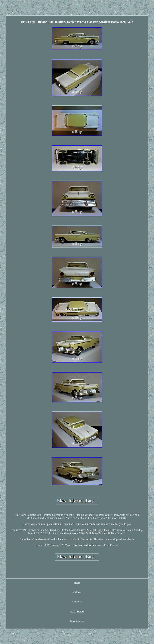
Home (77, 582)
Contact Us (77, 602)
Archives (77, 592)
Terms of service (77, 621)
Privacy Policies (77, 611)
